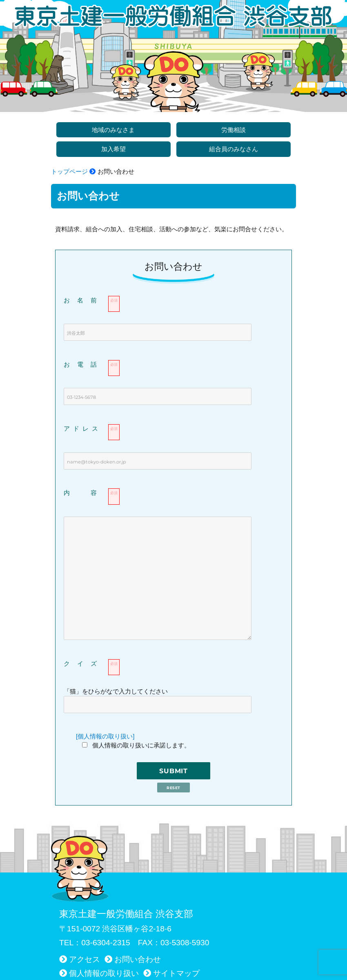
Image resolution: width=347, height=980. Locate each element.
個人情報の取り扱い (104, 973)
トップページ (69, 171)
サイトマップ (176, 973)
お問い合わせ (138, 959)
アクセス (85, 959)
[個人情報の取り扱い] (105, 736)
